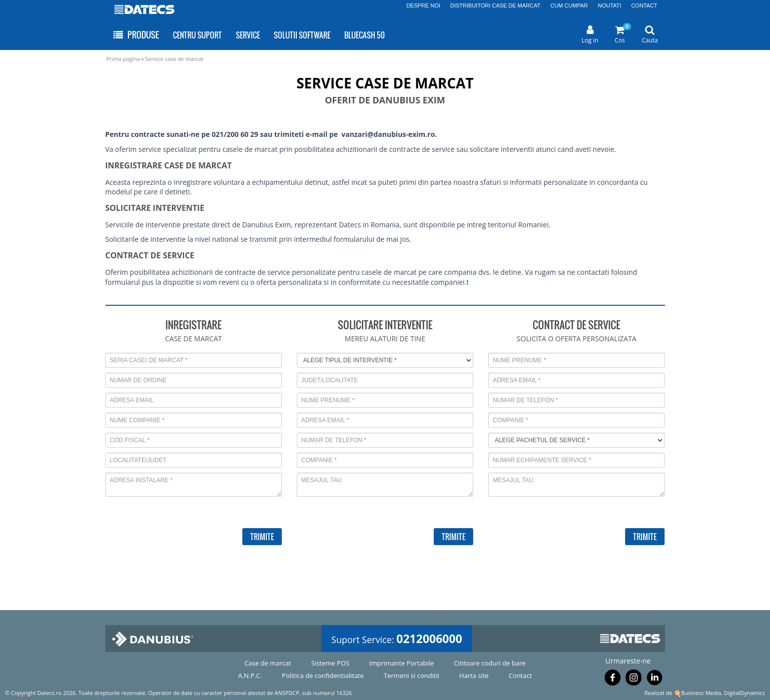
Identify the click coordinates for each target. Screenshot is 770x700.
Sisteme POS (330, 663)
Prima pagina (123, 59)
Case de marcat (268, 663)
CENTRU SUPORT (197, 35)
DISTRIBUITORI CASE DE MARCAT (495, 5)
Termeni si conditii (411, 676)
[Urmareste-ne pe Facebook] (613, 680)
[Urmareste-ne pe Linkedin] (655, 680)
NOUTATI (609, 5)
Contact (520, 676)
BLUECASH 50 (365, 35)
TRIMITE (262, 537)
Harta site (474, 676)
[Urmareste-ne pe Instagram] (634, 680)
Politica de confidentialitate (323, 676)
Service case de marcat (174, 59)
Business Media (701, 693)
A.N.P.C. (250, 676)
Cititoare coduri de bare (489, 663)
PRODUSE (136, 35)
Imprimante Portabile (401, 663)
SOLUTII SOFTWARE (302, 35)
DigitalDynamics (745, 693)
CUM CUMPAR (569, 5)
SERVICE (248, 35)
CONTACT (644, 5)
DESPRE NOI (423, 5)
